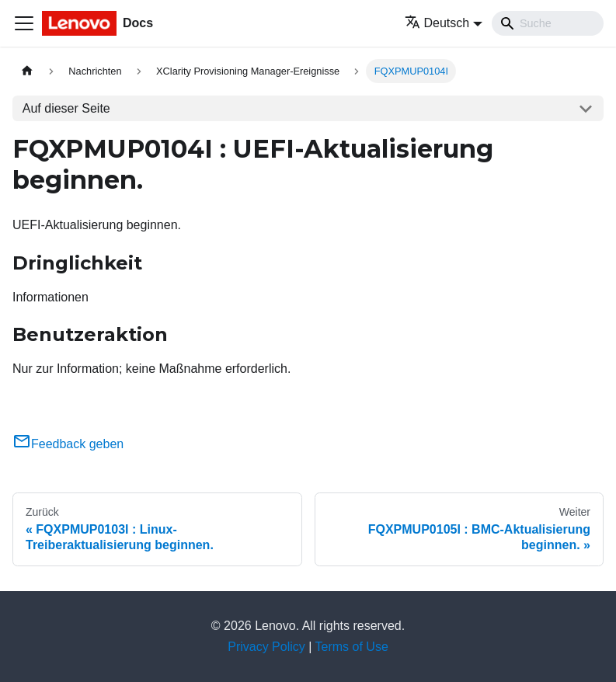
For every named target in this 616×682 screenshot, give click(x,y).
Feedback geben (68, 444)
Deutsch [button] (437, 23)
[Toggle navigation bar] (24, 23)
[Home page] (27, 71)
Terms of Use (352, 647)
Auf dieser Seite (66, 108)
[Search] (548, 23)
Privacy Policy (266, 647)
